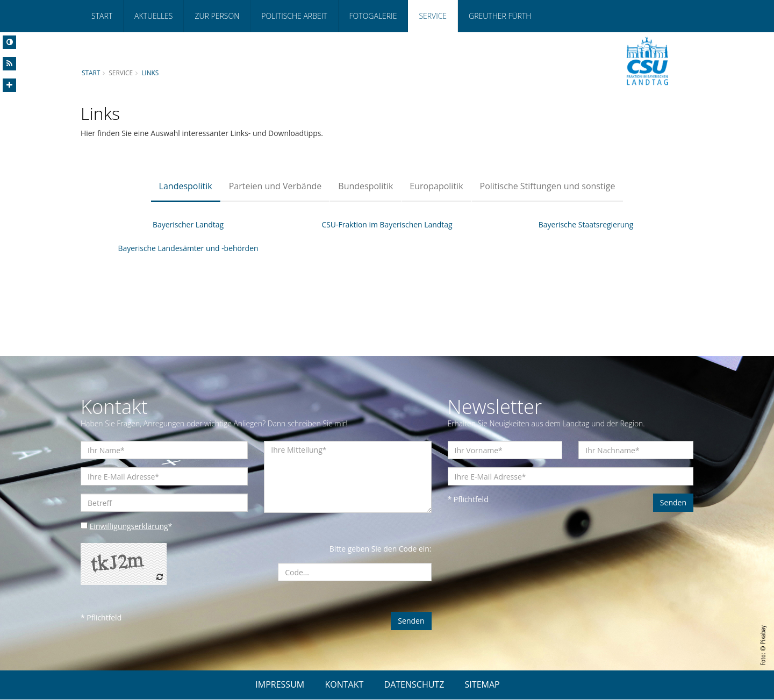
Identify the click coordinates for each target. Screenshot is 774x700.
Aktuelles (153, 16)
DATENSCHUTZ (414, 685)
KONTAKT (344, 685)
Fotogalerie (373, 16)
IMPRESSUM (280, 685)
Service (433, 16)
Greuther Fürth (500, 16)
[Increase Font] (9, 85)
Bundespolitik (365, 186)
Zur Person (217, 16)
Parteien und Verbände (275, 186)
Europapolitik (436, 186)
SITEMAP (482, 685)
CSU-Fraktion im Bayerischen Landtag (387, 224)
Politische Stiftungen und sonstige (548, 186)
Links (150, 73)
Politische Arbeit (294, 16)
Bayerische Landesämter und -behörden (188, 248)
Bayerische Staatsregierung (586, 224)
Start (102, 16)
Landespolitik (186, 186)
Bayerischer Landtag (188, 224)
